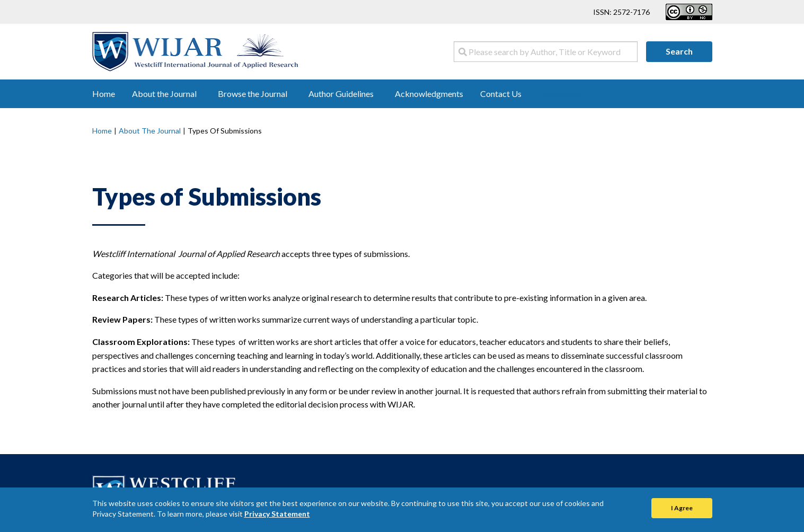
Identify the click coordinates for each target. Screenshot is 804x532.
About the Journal (150, 131)
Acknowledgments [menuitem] (429, 94)
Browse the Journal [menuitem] (253, 94)
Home (102, 131)
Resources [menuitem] (562, 94)
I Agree (682, 508)
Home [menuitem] (104, 94)
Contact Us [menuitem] (501, 94)
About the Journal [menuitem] (164, 94)
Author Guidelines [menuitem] (341, 94)
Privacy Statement (277, 514)
